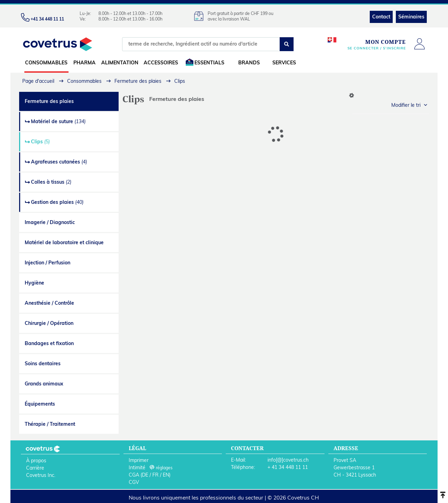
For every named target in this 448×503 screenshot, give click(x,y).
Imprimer (139, 460)
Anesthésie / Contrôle (49, 303)
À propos (36, 461)
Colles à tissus (51, 182)
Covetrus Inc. (41, 475)
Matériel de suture (58, 121)
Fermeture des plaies (49, 101)
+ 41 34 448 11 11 (288, 467)
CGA (134, 475)
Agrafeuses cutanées (59, 162)
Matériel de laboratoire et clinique (64, 242)
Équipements (40, 404)
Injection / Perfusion (47, 263)
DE (145, 475)
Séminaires (411, 17)
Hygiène (34, 283)
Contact (381, 17)
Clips (40, 142)
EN (166, 475)
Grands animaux (44, 384)
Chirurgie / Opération (49, 323)
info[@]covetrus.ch (288, 460)
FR (155, 475)
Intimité (137, 468)
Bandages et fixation (49, 343)
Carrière (35, 468)
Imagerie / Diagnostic (50, 222)
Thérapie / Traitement (50, 424)
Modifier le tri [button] (406, 105)
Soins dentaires (43, 364)
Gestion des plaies (57, 202)
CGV (134, 482)
